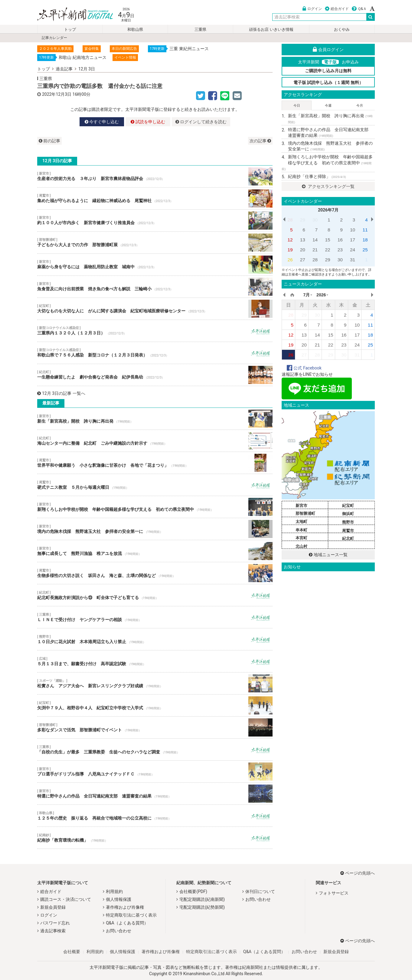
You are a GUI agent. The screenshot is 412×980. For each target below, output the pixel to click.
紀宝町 (348, 506)
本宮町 (301, 538)
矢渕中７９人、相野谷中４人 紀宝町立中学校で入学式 (155, 705)
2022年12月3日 (57, 94)
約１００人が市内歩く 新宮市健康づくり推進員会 (155, 221)
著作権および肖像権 (125, 907)
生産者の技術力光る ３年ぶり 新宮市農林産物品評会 (155, 176)
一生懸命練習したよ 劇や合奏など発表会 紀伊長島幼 (155, 375)
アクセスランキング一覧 (328, 186)
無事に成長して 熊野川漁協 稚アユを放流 (155, 551)
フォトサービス (334, 893)
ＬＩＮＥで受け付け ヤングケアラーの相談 (155, 617)
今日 (297, 106)
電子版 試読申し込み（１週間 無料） (328, 82)
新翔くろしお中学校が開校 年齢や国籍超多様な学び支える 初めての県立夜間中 (155, 507)
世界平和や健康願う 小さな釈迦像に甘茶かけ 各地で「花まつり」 (155, 463)
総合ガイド (337, 9)
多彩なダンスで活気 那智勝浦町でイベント (155, 727)
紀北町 (348, 538)
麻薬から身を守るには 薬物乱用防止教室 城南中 (155, 265)
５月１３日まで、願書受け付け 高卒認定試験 (155, 661)
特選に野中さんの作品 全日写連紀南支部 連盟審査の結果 (155, 794)
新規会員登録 (53, 907)
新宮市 (301, 506)
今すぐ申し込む (102, 122)
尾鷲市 (348, 531)
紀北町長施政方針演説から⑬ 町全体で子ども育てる (155, 595)
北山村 (301, 546)
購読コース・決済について (66, 899)
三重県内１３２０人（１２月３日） (155, 331)
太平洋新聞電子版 (71, 15)
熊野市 (348, 522)
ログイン (312, 9)
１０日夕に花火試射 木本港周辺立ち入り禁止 (155, 639)
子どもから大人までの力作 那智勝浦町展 (155, 243)
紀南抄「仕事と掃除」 (317, 176)
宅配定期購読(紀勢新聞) (202, 907)
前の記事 (49, 141)
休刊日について (260, 891)
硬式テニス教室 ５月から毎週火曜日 (155, 485)
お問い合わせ (119, 931)
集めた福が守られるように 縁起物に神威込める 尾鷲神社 (155, 198)
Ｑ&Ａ (359, 9)
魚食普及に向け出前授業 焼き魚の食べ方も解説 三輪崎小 (155, 287)
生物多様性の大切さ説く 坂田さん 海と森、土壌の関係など (155, 573)
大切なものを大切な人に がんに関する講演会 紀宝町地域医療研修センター (155, 309)
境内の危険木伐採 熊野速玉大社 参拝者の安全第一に (155, 529)
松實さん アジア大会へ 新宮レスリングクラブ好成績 (155, 683)
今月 (360, 106)
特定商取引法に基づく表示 (131, 915)
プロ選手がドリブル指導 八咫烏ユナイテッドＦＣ (155, 772)
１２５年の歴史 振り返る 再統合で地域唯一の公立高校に (155, 816)
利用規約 (114, 891)
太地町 (301, 522)
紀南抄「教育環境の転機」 (155, 838)
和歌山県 (135, 29)
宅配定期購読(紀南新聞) (202, 899)
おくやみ (342, 29)
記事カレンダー (54, 38)
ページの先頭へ (358, 873)
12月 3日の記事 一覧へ (61, 393)
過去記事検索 (53, 931)
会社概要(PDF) (193, 891)
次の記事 (260, 141)
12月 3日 (87, 69)
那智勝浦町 (305, 513)
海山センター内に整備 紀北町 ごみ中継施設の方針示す (155, 441)
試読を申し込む (148, 122)
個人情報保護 (119, 899)
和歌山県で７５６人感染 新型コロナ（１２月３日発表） (155, 353)
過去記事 (64, 69)
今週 (328, 106)
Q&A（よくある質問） (127, 923)
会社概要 (72, 952)
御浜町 (348, 514)
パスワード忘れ (55, 923)
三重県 (200, 29)
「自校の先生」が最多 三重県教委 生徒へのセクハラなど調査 (155, 750)
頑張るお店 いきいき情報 (271, 29)
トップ (70, 29)
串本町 (301, 530)
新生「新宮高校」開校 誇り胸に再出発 (155, 419)
